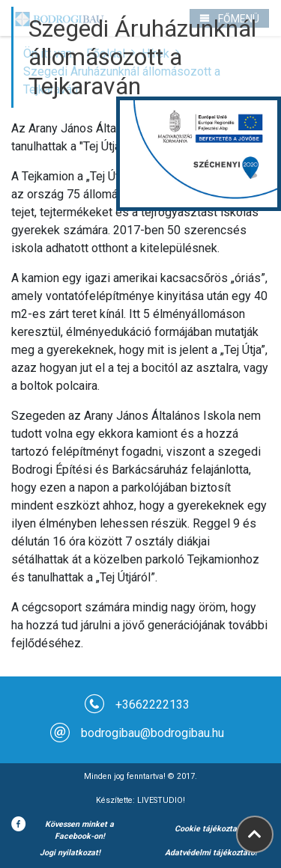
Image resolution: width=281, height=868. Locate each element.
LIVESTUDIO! (161, 800)
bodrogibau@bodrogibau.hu (152, 733)
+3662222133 (152, 705)
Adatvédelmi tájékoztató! (211, 853)
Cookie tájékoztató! (211, 829)
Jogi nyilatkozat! (70, 853)
